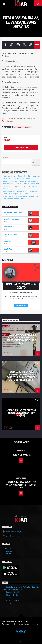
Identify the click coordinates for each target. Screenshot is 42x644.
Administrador (9, 352)
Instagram (8, 551)
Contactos (8, 603)
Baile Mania (8, 249)
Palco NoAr (8, 227)
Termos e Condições (12, 600)
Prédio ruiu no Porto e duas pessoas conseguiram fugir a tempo (21, 413)
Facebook (8, 548)
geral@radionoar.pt (13, 536)
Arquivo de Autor (21, 147)
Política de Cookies (12, 595)
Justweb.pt (34, 624)
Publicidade (9, 598)
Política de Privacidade (13, 592)
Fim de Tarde (8, 242)
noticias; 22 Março (22, 127)
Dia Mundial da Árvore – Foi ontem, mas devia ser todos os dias (21, 485)
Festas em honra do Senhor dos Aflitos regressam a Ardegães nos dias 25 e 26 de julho (21, 339)
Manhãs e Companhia (11, 219)
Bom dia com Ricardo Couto (14, 212)
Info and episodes (21, 306)
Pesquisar (5, 157)
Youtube (8, 554)
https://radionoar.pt (13, 532)
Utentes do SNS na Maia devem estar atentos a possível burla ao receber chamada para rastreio (21, 376)
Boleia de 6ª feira (22, 455)
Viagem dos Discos (10, 234)
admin (7, 140)
